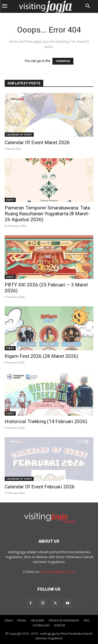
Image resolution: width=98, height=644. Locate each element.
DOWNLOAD (41, 625)
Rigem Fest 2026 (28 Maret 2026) (41, 356)
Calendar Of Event (19, 134)
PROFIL (22, 620)
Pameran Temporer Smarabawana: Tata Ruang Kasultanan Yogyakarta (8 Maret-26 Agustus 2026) (47, 214)
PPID (87, 620)
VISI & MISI (37, 620)
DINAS (9, 620)
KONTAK (60, 625)
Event (10, 200)
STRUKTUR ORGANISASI (64, 620)
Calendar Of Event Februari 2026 (40, 487)
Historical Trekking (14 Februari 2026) (46, 421)
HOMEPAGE (63, 61)
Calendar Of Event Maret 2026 (37, 143)
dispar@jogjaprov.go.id (58, 572)
